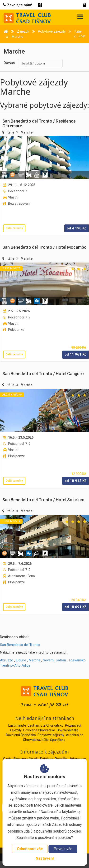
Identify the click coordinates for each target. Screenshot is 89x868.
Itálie (11, 132)
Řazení (9, 63)
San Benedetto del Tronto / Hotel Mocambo (44, 247)
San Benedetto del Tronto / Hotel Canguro (43, 374)
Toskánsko (77, 660)
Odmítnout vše (30, 849)
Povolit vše (63, 849)
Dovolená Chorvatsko (39, 730)
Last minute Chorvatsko (46, 725)
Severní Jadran (54, 660)
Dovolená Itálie (68, 730)
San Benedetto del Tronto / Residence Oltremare (39, 123)
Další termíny (14, 228)
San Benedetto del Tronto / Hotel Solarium (43, 500)
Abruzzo (7, 660)
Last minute (17, 725)
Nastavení (45, 858)
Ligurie (21, 660)
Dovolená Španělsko (21, 735)
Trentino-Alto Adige (15, 665)
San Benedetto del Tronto (20, 645)
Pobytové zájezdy (51, 735)
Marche (27, 132)
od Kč (77, 228)
